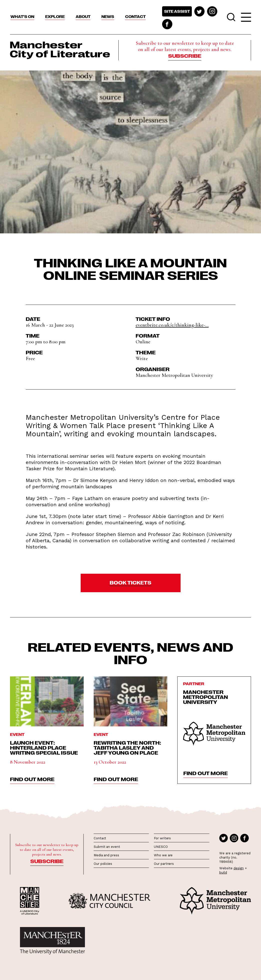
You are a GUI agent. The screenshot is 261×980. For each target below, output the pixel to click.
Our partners (164, 864)
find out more (32, 779)
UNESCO (161, 847)
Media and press (106, 855)
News (108, 16)
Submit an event (107, 847)
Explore (55, 16)
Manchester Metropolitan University (206, 697)
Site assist (177, 11)
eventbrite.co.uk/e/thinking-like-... (172, 325)
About (83, 16)
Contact (135, 16)
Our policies (103, 864)
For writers (162, 838)
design (239, 868)
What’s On (22, 16)
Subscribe (185, 55)
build (223, 872)
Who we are (163, 855)
